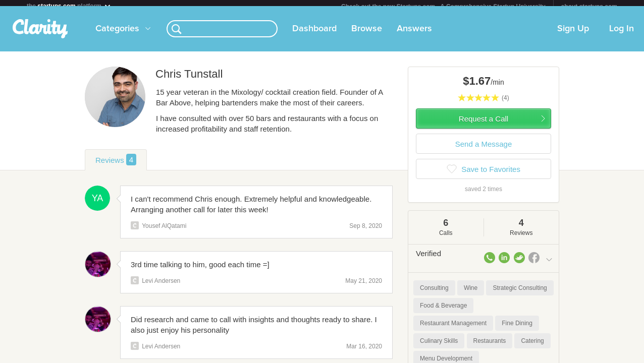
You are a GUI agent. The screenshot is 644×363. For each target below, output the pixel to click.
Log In (622, 35)
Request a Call (484, 125)
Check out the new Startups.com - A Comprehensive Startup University (443, 7)
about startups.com (589, 7)
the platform (69, 6)
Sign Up (573, 35)
